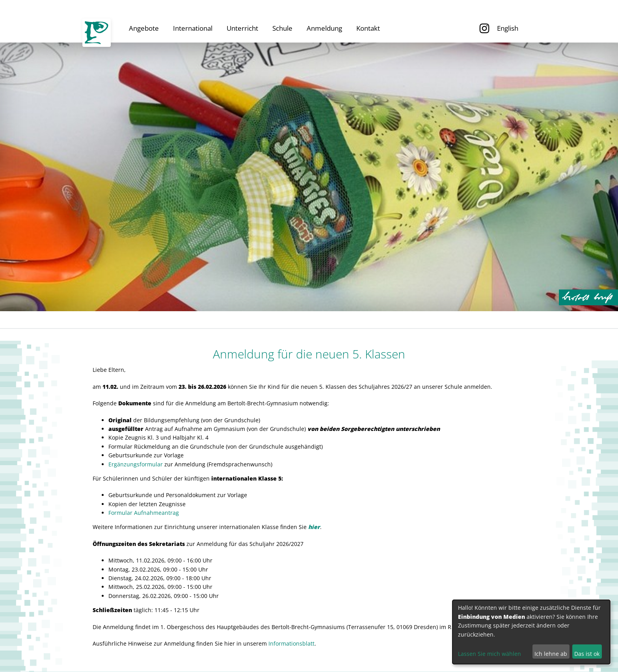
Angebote (144, 28)
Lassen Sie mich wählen (490, 654)
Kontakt (368, 28)
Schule (282, 28)
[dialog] (531, 632)
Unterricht (242, 28)
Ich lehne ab (551, 654)
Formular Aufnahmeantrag (144, 513)
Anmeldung (324, 28)
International (193, 28)
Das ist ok (587, 654)
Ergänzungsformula (134, 464)
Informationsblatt (291, 643)
